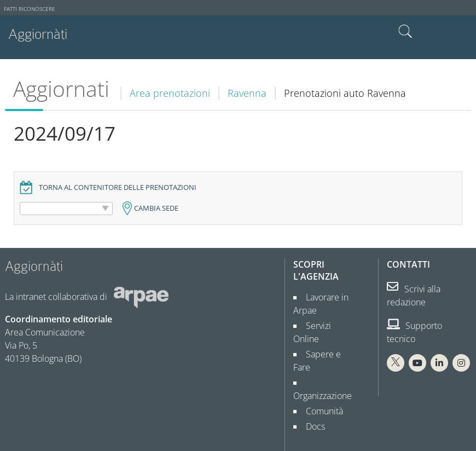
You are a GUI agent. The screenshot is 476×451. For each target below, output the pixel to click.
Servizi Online (328, 326)
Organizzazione (323, 369)
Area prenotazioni (170, 93)
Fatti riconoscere (30, 9)
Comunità (320, 385)
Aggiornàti (38, 34)
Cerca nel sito (405, 32)
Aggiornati (61, 89)
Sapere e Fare (329, 341)
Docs (311, 400)
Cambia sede (156, 208)
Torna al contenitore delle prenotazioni (118, 187)
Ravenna (247, 93)
